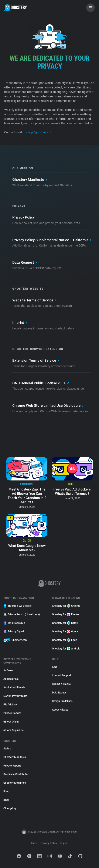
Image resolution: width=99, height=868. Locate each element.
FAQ (54, 667)
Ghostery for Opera (65, 632)
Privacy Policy (25, 217)
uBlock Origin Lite (13, 730)
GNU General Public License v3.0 (41, 383)
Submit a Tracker (62, 684)
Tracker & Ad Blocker (17, 606)
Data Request (25, 263)
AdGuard (8, 670)
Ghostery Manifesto (30, 180)
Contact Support (62, 676)
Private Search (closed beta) (22, 614)
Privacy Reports (12, 766)
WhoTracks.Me (14, 623)
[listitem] (27, 483)
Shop (6, 791)
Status (7, 749)
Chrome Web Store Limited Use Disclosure (48, 406)
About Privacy (60, 710)
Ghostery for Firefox (66, 614)
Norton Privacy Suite (15, 696)
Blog (6, 800)
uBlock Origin (11, 722)
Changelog (10, 808)
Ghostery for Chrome (66, 606)
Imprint (20, 323)
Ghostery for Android (66, 649)
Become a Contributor (16, 774)
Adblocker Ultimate (14, 687)
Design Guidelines (62, 701)
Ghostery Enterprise (15, 783)
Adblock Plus (11, 679)
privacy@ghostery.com (38, 132)
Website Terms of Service (34, 300)
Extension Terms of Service (36, 361)
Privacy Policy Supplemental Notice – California (52, 240)
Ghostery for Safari (65, 623)
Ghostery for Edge (64, 640)
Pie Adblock (10, 705)
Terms (34, 843)
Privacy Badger (12, 713)
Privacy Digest (14, 632)
